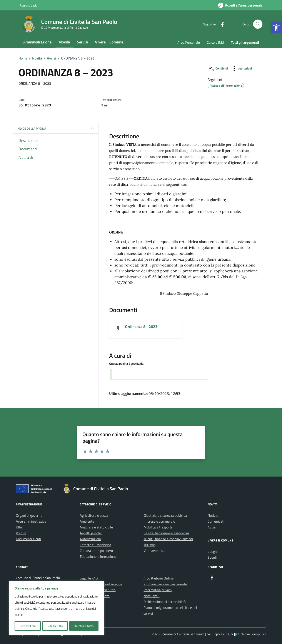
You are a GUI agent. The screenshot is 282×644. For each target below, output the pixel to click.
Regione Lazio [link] (29, 5)
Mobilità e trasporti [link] (158, 527)
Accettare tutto (84, 626)
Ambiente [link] (87, 521)
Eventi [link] (212, 557)
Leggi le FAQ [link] (89, 578)
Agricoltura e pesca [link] (94, 515)
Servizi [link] (83, 42)
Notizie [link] (213, 515)
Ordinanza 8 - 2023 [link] (141, 327)
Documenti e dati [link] (28, 539)
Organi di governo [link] (29, 515)
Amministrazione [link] (37, 42)
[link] (276, 27)
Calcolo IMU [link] (215, 42)
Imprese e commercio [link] (159, 521)
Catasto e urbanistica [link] (95, 545)
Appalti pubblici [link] (91, 533)
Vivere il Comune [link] (109, 42)
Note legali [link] (151, 596)
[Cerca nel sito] (258, 24)
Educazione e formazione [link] (98, 556)
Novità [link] (65, 42)
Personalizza (28, 626)
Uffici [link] (20, 527)
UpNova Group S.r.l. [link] (250, 634)
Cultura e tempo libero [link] (96, 551)
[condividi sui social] (218, 68)
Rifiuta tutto (55, 626)
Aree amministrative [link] (31, 521)
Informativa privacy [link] (158, 590)
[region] (57, 608)
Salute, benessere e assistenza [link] (166, 533)
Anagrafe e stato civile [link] (96, 527)
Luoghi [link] (213, 551)
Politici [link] (21, 533)
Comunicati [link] (216, 521)
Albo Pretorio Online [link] (159, 578)
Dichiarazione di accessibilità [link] (165, 602)
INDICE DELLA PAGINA (56, 128)
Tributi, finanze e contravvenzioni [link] (168, 539)
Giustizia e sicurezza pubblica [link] (165, 515)
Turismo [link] (150, 545)
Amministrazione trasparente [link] (165, 584)
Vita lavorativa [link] (154, 551)
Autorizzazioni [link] (90, 539)
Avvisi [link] (212, 527)
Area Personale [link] (189, 42)
